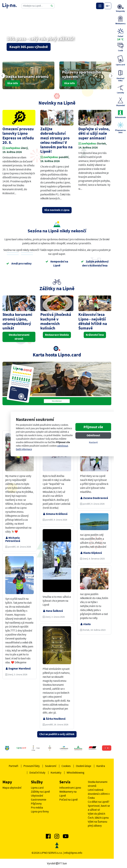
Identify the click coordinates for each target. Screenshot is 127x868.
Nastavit (93, 442)
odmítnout (63, 446)
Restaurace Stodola (57, 335)
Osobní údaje (84, 766)
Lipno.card (37, 788)
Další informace (24, 449)
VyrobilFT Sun (57, 863)
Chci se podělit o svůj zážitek (57, 734)
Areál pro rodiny (19, 264)
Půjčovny (36, 804)
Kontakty (56, 773)
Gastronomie (39, 800)
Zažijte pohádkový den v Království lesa (95, 264)
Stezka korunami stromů (19, 337)
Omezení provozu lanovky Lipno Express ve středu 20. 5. (18, 136)
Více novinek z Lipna (57, 210)
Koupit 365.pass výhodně (29, 47)
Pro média (37, 808)
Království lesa (95, 335)
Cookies (66, 766)
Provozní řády (32, 766)
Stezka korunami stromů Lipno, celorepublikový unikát (17, 321)
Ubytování (37, 796)
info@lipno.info (73, 853)
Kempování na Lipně (57, 264)
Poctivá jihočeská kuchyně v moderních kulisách (56, 321)
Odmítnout (93, 435)
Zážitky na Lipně (40, 792)
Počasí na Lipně (68, 800)
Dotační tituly (37, 773)
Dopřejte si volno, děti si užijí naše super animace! (94, 133)
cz (107, 6)
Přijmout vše (93, 427)
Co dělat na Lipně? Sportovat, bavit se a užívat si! (99, 806)
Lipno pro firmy (40, 811)
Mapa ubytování (12, 788)
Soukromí (51, 766)
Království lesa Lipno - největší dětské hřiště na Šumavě (93, 321)
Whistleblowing (75, 773)
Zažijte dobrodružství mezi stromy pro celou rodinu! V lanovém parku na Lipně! (56, 140)
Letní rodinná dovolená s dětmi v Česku (99, 794)
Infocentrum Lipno (70, 788)
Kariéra (101, 766)
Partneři (13, 766)
